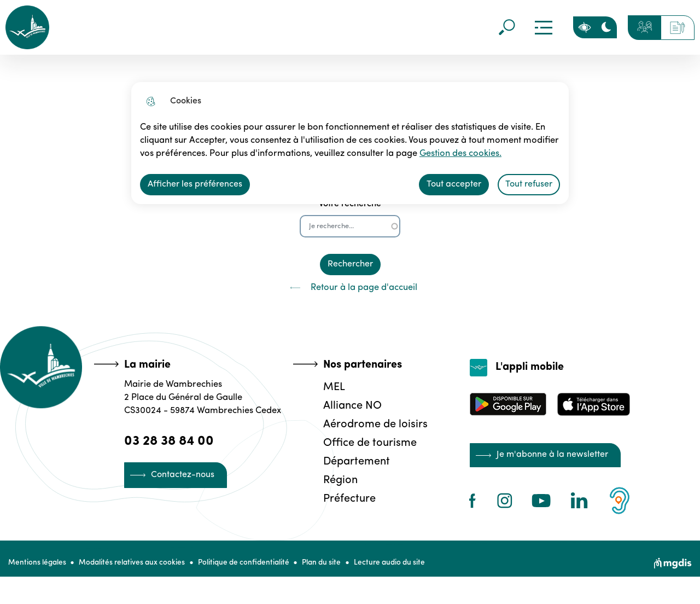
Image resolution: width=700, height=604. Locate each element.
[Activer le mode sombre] (606, 27)
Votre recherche (350, 204)
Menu (543, 27)
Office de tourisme (368, 443)
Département (355, 461)
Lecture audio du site (404, 567)
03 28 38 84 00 (171, 441)
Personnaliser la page (584, 27)
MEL (332, 387)
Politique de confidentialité (251, 567)
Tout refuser (529, 184)
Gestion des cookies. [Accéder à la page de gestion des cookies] (453, 154)
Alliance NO (351, 405)
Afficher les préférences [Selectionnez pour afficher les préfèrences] (195, 184)
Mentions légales (37, 567)
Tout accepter (454, 184)
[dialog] (350, 143)
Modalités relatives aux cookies (136, 567)
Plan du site (332, 567)
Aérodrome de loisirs (374, 424)
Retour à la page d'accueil (350, 288)
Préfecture (348, 498)
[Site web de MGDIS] (673, 567)
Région (339, 480)
